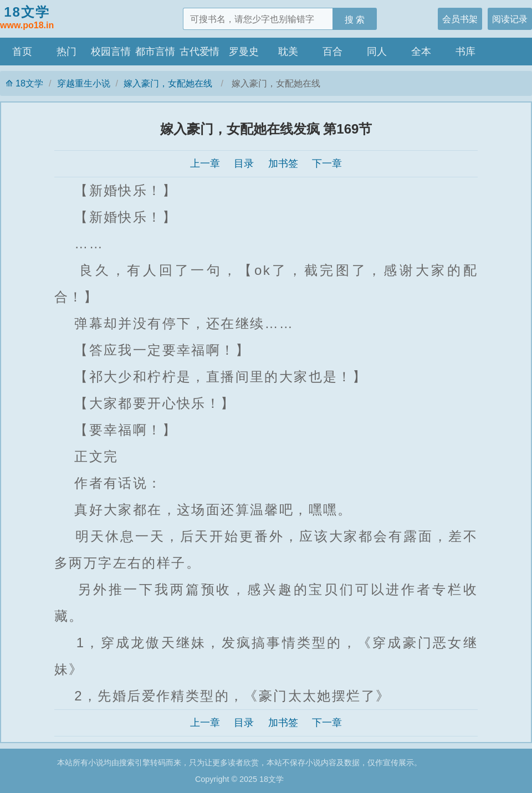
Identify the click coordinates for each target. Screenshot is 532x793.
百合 (332, 52)
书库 (465, 52)
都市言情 (155, 52)
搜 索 (355, 19)
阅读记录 (510, 19)
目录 (244, 163)
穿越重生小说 (84, 83)
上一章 (205, 163)
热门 (66, 52)
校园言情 (111, 52)
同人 (377, 52)
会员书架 (460, 19)
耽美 (288, 52)
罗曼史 (244, 52)
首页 (22, 52)
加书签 (283, 163)
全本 (421, 52)
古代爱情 (199, 52)
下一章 (327, 163)
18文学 (27, 18)
